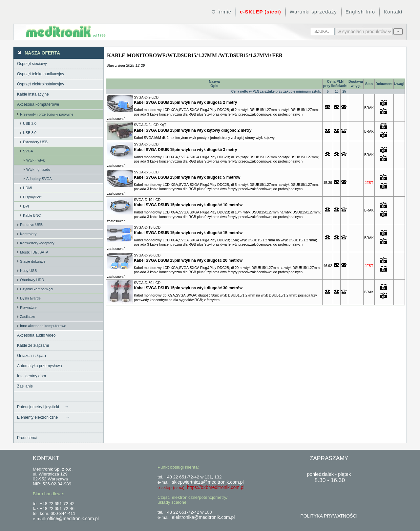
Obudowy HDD (32, 280)
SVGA (28, 151)
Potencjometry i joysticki (43, 407)
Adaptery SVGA (39, 179)
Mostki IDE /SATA (34, 252)
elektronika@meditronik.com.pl (203, 517)
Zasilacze (28, 317)
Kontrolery (28, 234)
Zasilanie (25, 386)
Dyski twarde (30, 298)
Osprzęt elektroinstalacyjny (41, 84)
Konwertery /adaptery (37, 243)
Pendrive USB (31, 225)
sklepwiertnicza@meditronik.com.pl (208, 482)
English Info (360, 12)
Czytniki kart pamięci (37, 289)
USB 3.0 (30, 133)
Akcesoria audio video (36, 335)
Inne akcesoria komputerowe (43, 326)
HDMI (28, 188)
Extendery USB (35, 142)
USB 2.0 (30, 123)
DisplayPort (32, 197)
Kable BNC (32, 215)
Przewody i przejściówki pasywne (47, 114)
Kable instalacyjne (33, 94)
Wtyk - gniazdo (38, 169)
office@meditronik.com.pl (73, 519)
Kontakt (393, 12)
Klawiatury (28, 307)
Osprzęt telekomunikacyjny (41, 74)
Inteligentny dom (31, 376)
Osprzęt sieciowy (32, 64)
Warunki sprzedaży (313, 12)
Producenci (27, 438)
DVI (26, 206)
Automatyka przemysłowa (40, 366)
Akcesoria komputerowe (38, 104)
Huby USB (28, 271)
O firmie (222, 12)
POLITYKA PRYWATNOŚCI (329, 516)
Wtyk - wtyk (35, 160)
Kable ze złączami (33, 345)
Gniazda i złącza (31, 356)
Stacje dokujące (33, 261)
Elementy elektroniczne (44, 417)
